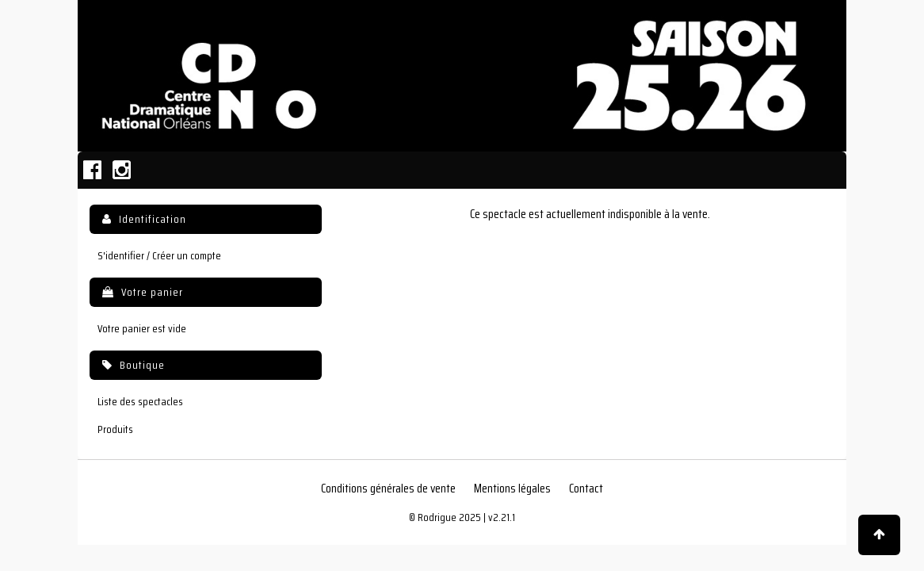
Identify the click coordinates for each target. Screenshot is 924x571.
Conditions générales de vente (388, 489)
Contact (586, 489)
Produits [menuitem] (115, 429)
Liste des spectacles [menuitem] (140, 402)
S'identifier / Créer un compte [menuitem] (159, 256)
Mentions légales (512, 489)
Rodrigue (437, 517)
